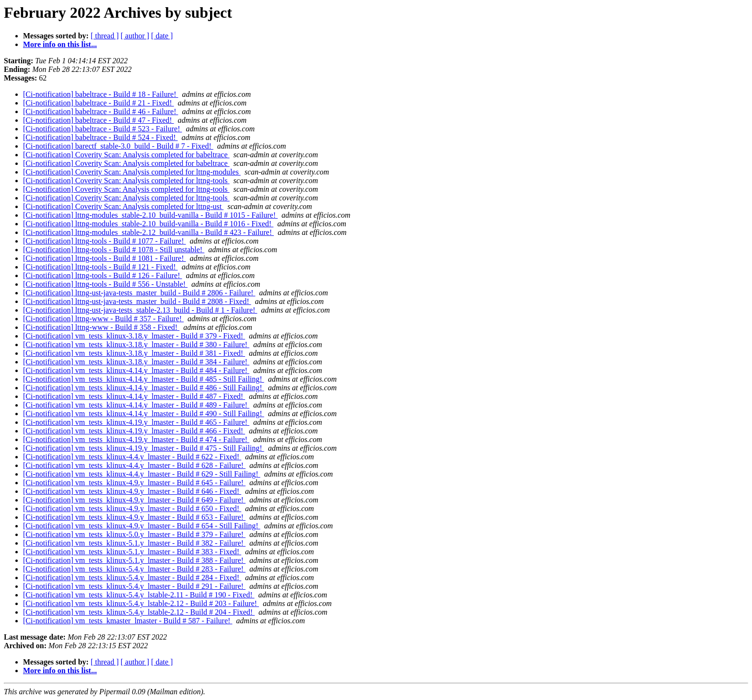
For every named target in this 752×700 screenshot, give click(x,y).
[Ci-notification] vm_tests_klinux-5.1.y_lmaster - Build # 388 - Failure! (134, 560)
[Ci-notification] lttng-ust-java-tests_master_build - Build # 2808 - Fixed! (137, 301)
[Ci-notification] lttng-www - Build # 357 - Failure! (103, 319)
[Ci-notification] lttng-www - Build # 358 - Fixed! (101, 327)
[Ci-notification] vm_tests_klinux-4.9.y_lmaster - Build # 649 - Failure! (134, 500)
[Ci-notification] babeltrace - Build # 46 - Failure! (100, 111)
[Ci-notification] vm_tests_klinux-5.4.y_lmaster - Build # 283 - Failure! (134, 569)
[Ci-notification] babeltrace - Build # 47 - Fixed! (99, 120)
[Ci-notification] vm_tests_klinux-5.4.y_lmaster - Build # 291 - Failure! (134, 586)
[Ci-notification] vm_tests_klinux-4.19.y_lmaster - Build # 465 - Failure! (136, 422)
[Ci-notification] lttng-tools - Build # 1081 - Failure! (105, 258)
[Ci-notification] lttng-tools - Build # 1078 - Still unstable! (114, 250)
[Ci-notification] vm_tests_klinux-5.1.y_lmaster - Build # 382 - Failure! (134, 543)
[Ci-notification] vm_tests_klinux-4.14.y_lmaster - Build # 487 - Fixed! (134, 396)
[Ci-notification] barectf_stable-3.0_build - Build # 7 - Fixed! (118, 146)
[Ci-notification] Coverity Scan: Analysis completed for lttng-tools (126, 181)
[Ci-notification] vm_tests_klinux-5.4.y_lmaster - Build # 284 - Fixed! (132, 577)
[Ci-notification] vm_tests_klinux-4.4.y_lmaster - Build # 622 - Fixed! (132, 457)
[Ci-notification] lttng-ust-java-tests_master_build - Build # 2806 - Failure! (139, 293)
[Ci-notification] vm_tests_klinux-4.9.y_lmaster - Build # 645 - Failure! (134, 483)
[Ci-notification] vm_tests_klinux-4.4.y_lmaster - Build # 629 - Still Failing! (142, 474)
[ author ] (135, 36)
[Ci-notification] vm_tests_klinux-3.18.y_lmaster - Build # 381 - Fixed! (134, 353)
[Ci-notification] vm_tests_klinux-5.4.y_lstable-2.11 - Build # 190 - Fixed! (139, 595)
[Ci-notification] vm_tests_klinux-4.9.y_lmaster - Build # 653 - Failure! (134, 517)
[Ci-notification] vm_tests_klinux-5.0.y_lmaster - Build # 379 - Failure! (134, 534)
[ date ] (162, 36)
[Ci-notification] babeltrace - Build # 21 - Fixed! (99, 103)
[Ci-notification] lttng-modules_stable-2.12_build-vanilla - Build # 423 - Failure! (148, 232)
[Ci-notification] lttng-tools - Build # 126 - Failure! (103, 275)
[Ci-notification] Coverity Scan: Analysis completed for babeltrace (126, 155)
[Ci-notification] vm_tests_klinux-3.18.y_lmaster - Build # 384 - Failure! (136, 362)
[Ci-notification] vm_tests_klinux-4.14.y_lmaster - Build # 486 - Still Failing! (144, 388)
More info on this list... (60, 44)
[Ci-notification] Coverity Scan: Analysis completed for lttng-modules (132, 172)
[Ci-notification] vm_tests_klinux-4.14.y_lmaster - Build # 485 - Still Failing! (144, 379)
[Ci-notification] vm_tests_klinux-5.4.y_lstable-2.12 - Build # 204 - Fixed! (139, 612)
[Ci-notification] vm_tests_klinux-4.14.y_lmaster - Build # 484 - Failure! (136, 370)
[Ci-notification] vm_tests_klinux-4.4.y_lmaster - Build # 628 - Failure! (134, 465)
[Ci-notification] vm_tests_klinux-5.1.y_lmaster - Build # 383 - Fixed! (132, 552)
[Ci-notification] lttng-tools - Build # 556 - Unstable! (105, 284)
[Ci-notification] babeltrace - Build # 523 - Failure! (102, 129)
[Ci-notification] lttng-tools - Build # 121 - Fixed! (100, 267)
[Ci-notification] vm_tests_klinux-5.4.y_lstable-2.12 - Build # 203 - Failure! (141, 603)
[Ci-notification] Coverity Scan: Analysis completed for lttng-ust (123, 206)
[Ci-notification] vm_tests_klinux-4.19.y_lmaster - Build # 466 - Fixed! (134, 431)
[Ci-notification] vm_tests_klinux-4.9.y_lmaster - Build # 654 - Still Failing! (142, 526)
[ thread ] (105, 36)
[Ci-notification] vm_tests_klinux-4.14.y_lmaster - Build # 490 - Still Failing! (144, 414)
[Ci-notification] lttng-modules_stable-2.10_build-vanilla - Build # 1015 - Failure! (150, 215)
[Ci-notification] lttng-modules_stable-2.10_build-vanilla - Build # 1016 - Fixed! (148, 224)
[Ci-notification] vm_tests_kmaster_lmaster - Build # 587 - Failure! (128, 621)
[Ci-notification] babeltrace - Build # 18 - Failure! (100, 94)
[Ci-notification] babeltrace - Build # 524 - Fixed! (100, 137)
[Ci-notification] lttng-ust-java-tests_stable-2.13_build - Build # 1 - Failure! (140, 310)
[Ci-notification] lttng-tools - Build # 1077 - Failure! (105, 241)
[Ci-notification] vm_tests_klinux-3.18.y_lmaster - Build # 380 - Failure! (136, 344)
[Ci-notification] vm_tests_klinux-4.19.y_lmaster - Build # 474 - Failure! (136, 439)
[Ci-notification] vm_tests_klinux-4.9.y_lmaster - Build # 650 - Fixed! (132, 508)
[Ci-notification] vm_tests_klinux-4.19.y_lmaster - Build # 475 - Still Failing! (144, 448)
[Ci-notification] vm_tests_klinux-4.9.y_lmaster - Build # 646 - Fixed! (132, 491)
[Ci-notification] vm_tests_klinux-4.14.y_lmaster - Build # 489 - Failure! (136, 405)
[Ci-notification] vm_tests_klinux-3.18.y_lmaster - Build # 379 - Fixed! (134, 336)
